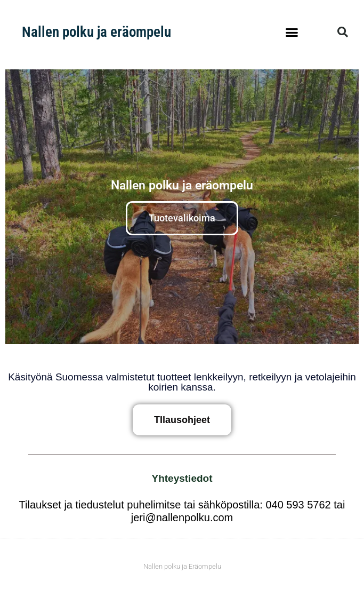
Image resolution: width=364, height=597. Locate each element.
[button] (292, 32)
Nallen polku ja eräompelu (96, 32)
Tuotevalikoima (182, 218)
